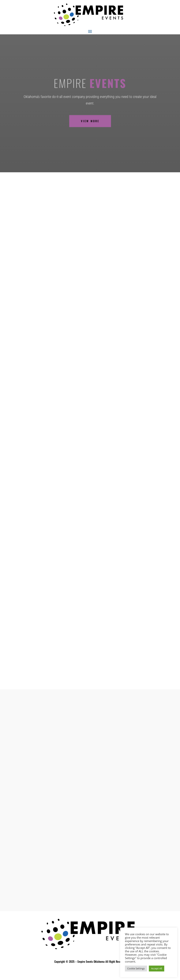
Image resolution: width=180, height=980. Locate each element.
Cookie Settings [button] (136, 968)
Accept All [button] (157, 968)
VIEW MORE (90, 118)
